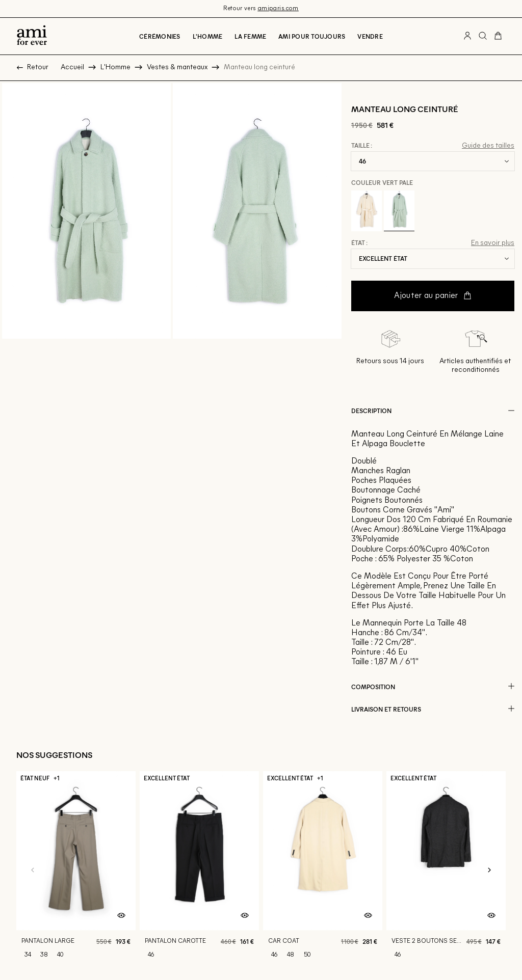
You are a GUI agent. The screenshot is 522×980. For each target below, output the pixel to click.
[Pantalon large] (76, 851)
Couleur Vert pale (382, 182)
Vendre (370, 36)
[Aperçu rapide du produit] (121, 897)
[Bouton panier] (498, 36)
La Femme (250, 36)
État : (359, 243)
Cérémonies (160, 36)
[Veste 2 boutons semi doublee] (446, 851)
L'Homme (208, 36)
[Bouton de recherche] (483, 36)
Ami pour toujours (312, 36)
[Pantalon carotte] (199, 851)
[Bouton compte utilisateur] (467, 36)
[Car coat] (323, 851)
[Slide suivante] (489, 851)
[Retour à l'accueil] (32, 36)
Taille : (362, 146)
